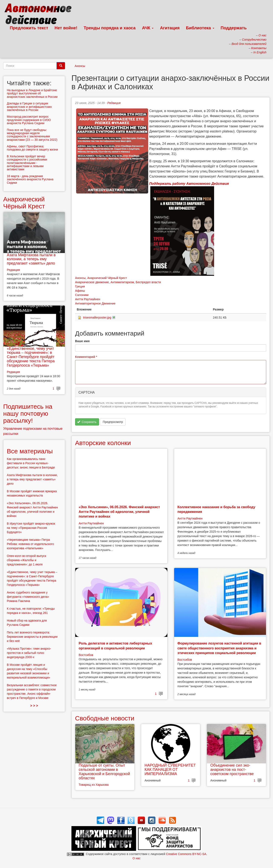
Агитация (170, 28)
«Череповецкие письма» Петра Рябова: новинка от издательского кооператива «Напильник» (30, 544)
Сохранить (87, 422)
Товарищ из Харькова (94, 785)
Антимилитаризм (122, 282)
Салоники (82, 295)
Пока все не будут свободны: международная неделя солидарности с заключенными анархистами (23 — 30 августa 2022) (32, 135)
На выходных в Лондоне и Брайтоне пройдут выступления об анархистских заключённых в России (32, 93)
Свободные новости (105, 718)
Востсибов (86, 655)
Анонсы (80, 66)
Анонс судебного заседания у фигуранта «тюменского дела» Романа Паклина (28, 597)
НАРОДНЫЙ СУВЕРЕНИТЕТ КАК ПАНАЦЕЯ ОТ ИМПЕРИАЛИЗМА (170, 770)
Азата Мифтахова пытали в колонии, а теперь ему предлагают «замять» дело (31, 259)
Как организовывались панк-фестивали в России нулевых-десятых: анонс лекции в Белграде (31, 463)
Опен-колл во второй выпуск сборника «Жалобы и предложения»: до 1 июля (26, 560)
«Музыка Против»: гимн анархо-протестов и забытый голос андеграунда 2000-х (29, 653)
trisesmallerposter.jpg (97, 317)
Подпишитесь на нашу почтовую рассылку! (28, 413)
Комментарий (86, 357)
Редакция (114, 103)
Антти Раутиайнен (88, 299)
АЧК (148, 28)
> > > (34, 706)
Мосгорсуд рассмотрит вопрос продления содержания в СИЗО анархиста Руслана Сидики (29, 120)
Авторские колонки (103, 443)
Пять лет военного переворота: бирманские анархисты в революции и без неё (32, 637)
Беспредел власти (148, 282)
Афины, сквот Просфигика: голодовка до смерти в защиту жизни (32, 148)
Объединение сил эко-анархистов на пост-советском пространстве (232, 770)
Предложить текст (29, 28)
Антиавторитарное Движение (95, 303)
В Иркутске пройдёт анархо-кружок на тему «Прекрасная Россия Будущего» (31, 528)
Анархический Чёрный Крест (107, 278)
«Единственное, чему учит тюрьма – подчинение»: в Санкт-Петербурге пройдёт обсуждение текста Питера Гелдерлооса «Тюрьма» (31, 357)
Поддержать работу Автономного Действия (189, 184)
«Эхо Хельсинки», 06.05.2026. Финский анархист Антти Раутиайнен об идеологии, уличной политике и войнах (119, 512)
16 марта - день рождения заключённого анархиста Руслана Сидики (30, 179)
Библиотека (200, 28)
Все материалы (30, 451)
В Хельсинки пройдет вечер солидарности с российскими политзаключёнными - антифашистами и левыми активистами (27, 163)
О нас (136, 858)
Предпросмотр (113, 422)
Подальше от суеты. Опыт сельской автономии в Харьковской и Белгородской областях (104, 772)
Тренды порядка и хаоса (110, 28)
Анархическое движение (92, 282)
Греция (80, 286)
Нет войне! (66, 28)
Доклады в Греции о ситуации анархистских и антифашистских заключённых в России (29, 107)
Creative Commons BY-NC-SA (186, 854)
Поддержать (234, 28)
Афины (80, 291)
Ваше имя (82, 341)
